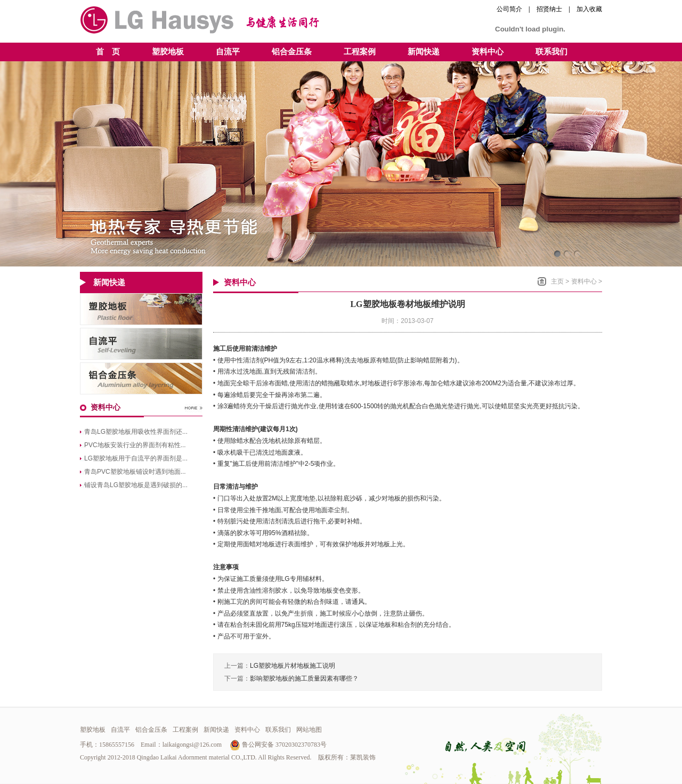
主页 (557, 281)
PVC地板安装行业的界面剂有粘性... (135, 445)
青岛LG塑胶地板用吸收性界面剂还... (136, 432)
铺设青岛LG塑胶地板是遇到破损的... (136, 485)
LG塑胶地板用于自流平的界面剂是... (136, 458)
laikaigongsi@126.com (192, 745)
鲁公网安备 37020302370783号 (278, 745)
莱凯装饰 (363, 757)
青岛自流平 (141, 344)
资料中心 (584, 281)
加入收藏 (589, 9)
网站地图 (309, 730)
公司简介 (509, 9)
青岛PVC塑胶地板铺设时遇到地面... (135, 472)
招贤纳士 (549, 9)
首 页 (108, 52)
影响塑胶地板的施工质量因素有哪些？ (304, 678)
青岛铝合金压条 (141, 378)
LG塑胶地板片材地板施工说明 (293, 666)
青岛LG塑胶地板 (141, 309)
